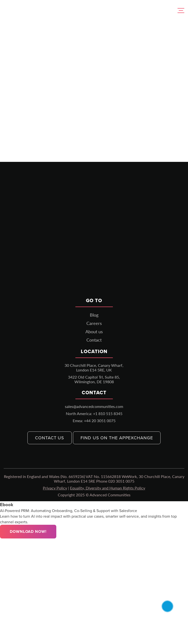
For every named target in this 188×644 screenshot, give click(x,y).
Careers (94, 323)
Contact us (50, 438)
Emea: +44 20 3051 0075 (94, 421)
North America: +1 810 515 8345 (94, 413)
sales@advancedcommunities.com (94, 406)
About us (94, 332)
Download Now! (28, 531)
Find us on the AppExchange (117, 438)
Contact (94, 340)
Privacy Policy (55, 488)
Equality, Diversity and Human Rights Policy (108, 488)
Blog (94, 315)
